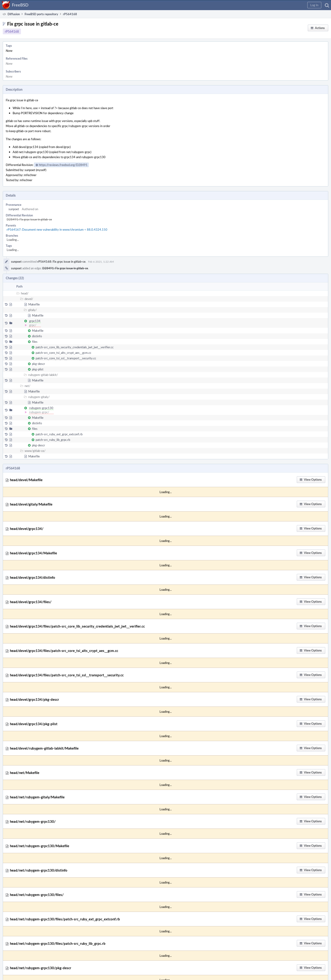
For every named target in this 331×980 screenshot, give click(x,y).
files (35, 342)
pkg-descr (39, 364)
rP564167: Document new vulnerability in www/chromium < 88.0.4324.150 (57, 230)
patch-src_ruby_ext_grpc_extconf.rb (59, 434)
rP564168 (12, 31)
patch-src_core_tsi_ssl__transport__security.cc (66, 358)
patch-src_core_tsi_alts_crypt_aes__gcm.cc (63, 353)
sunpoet (14, 209)
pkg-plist (38, 369)
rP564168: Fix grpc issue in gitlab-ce (61, 262)
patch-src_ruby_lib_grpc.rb (53, 440)
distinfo (37, 336)
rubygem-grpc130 (41, 408)
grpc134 (35, 321)
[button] (314, 5)
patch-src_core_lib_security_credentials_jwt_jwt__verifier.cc (75, 347)
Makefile (34, 304)
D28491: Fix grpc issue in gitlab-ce (29, 219)
